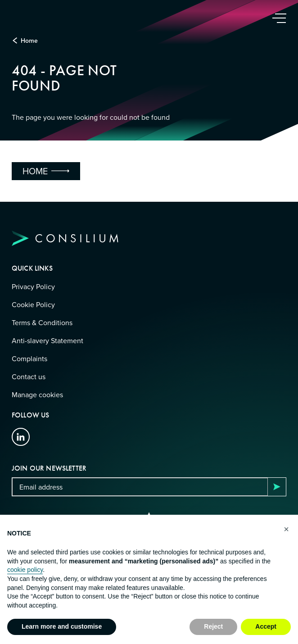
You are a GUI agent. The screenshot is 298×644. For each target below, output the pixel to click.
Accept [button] (266, 626)
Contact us (29, 376)
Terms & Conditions (42, 322)
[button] (286, 529)
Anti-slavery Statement (47, 340)
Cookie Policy (33, 304)
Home (29, 41)
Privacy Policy (33, 286)
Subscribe (277, 487)
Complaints (29, 358)
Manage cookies (37, 395)
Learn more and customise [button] (62, 626)
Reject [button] (213, 626)
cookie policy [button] (25, 570)
